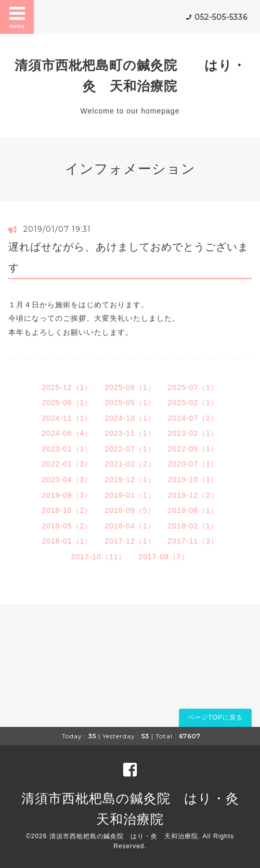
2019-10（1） (193, 480)
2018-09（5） (130, 510)
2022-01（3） (67, 464)
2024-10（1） (130, 418)
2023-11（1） (130, 433)
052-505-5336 (221, 17)
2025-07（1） (193, 387)
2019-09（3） (67, 495)
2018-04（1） (130, 526)
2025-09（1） (130, 387)
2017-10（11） (98, 557)
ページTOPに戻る (215, 718)
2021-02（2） (130, 464)
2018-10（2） (67, 510)
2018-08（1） (193, 510)
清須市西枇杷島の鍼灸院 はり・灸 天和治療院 (124, 836)
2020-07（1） (193, 464)
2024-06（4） (67, 433)
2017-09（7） (164, 557)
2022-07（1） (130, 449)
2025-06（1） (67, 402)
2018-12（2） (193, 495)
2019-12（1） (130, 480)
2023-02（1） (193, 433)
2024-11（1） (67, 418)
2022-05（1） (193, 449)
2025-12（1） (67, 387)
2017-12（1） (130, 541)
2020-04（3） (67, 480)
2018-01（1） (67, 541)
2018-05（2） (67, 526)
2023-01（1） (67, 449)
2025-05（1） (130, 402)
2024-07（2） (193, 418)
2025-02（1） (193, 402)
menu (17, 17)
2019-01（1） (130, 495)
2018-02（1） (193, 526)
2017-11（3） (193, 541)
